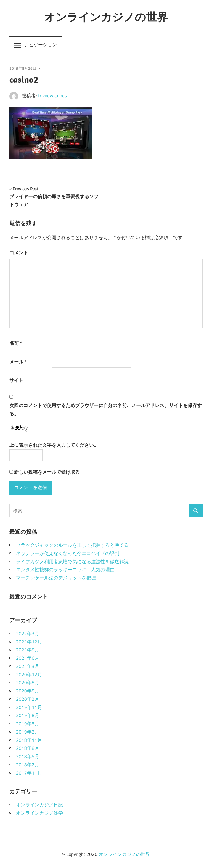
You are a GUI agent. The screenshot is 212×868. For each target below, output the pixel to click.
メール (18, 362)
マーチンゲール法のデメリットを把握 (56, 578)
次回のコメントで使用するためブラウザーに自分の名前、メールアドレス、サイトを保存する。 (106, 409)
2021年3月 (28, 666)
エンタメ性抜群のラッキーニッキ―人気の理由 (65, 570)
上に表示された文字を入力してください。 (54, 445)
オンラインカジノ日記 (39, 805)
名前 (16, 343)
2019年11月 (29, 707)
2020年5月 (28, 691)
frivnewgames (52, 96)
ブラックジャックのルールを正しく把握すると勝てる (72, 545)
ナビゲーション (40, 45)
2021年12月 (29, 642)
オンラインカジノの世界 (106, 17)
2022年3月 (28, 634)
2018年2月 (28, 765)
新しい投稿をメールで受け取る (47, 472)
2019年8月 (28, 715)
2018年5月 (28, 756)
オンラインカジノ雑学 (39, 813)
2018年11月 (29, 740)
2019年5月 (28, 724)
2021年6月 (28, 658)
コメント (19, 253)
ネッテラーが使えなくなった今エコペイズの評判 (68, 553)
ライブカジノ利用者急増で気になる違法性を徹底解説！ (75, 562)
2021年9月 (28, 650)
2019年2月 (28, 732)
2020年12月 (29, 675)
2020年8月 (28, 683)
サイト (16, 380)
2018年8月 (28, 748)
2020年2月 (28, 699)
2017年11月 (29, 773)
